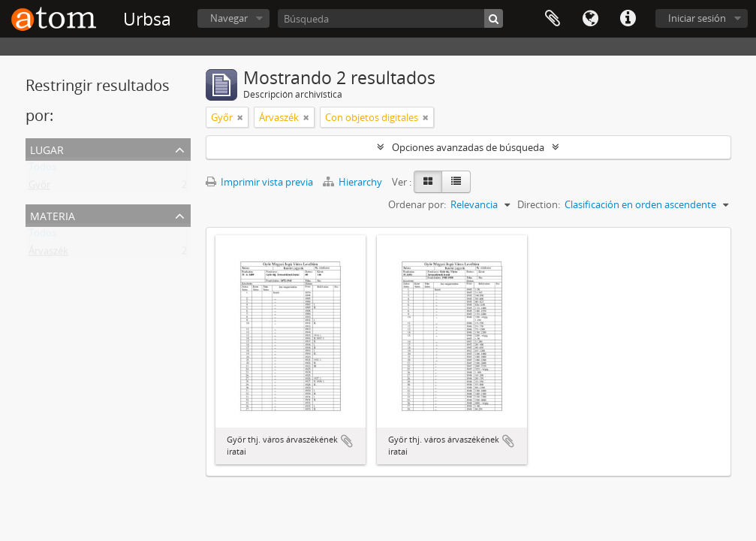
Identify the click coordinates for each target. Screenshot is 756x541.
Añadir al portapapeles (347, 441)
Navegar (229, 18)
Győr (39, 188)
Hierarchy (354, 182)
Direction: (539, 204)
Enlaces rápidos (628, 19)
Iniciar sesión (697, 18)
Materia (53, 215)
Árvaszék (48, 254)
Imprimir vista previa (259, 182)
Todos (42, 170)
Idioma (590, 19)
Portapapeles (553, 19)
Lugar (47, 148)
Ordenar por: (417, 204)
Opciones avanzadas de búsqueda (468, 147)
